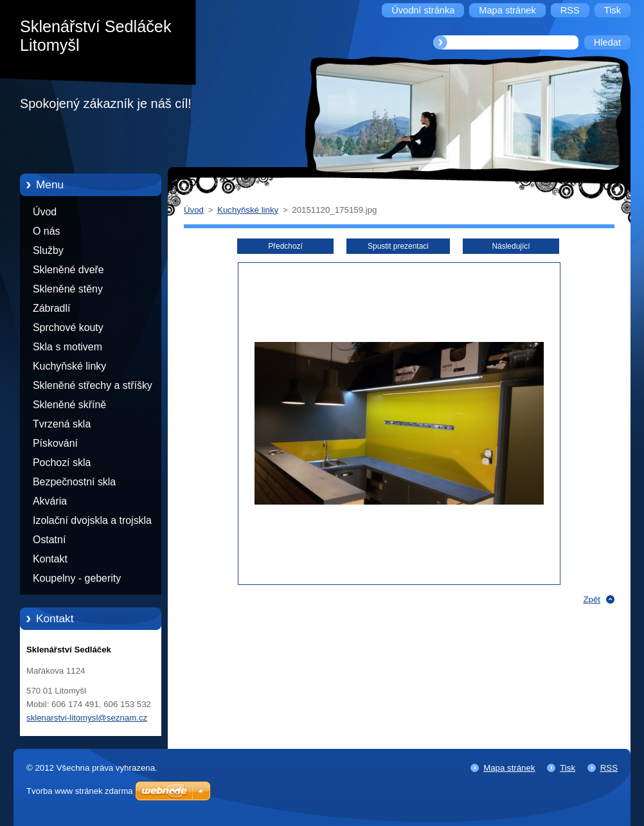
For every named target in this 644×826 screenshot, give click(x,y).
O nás (46, 231)
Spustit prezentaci (398, 246)
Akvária (50, 501)
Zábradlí (51, 308)
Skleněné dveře (68, 270)
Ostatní (49, 540)
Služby (48, 250)
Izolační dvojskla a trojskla (92, 520)
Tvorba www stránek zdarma (79, 791)
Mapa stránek (509, 768)
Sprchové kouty (68, 328)
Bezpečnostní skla (74, 482)
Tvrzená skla (62, 424)
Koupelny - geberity (77, 578)
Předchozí (285, 246)
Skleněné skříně (69, 405)
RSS (609, 768)
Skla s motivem (67, 347)
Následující (511, 246)
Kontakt (50, 559)
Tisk (568, 768)
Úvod (45, 212)
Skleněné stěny (68, 289)
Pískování (55, 443)
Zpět (592, 599)
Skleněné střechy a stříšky (93, 385)
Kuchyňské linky (69, 366)
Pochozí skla (62, 462)
